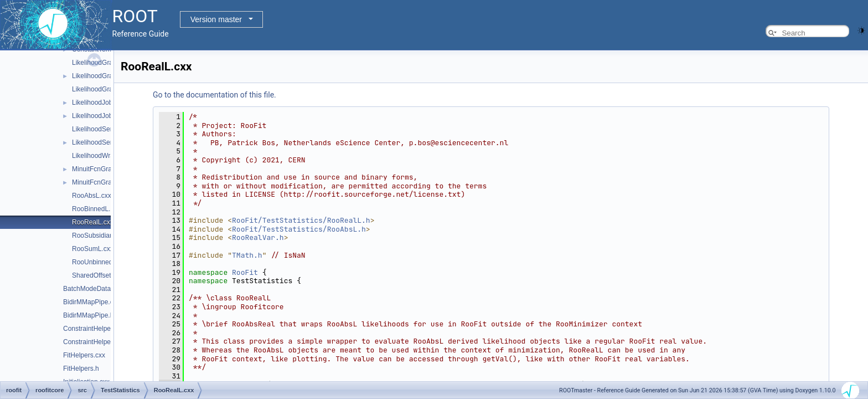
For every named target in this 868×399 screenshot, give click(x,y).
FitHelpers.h (81, 369)
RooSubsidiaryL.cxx (101, 236)
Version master (216, 19)
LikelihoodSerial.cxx (101, 129)
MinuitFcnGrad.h (97, 182)
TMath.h (247, 255)
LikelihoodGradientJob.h (108, 76)
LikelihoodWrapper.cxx (105, 156)
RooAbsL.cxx (92, 196)
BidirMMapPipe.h (88, 315)
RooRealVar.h (258, 237)
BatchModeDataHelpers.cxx (104, 289)
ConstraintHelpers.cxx (95, 329)
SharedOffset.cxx (97, 275)
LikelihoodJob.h (95, 116)
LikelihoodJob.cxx (98, 103)
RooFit (245, 272)
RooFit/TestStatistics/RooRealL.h (301, 220)
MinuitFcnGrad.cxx (100, 169)
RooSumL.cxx (93, 249)
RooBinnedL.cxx (96, 209)
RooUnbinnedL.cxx (100, 262)
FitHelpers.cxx (84, 355)
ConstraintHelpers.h (92, 342)
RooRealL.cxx (93, 222)
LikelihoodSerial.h (98, 142)
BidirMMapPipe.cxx (92, 302)
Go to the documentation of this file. (215, 95)
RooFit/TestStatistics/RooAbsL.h (299, 229)
